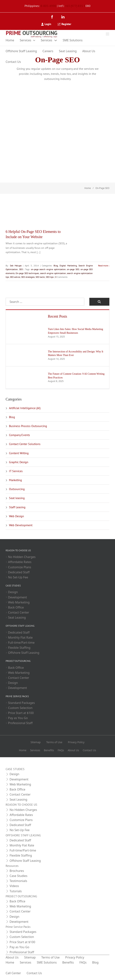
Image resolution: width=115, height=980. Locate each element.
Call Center (13, 948)
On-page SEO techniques (30, 248)
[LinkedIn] (63, 17)
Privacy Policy (76, 717)
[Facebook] (53, 17)
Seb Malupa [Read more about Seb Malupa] (16, 240)
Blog (55, 240)
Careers (48, 51)
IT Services (16, 446)
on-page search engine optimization (48, 244)
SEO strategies (40, 252)
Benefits (49, 725)
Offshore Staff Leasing (21, 51)
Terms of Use (54, 717)
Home (10, 40)
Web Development (21, 500)
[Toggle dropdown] (34, 40)
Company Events (19, 410)
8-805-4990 (48, 6)
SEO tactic (53, 252)
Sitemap (36, 717)
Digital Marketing (67, 240)
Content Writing (19, 428)
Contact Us (13, 62)
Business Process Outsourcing (28, 401)
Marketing (15, 455)
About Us (89, 51)
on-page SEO (72, 244)
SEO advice (27, 252)
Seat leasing (17, 473)
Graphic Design (19, 437)
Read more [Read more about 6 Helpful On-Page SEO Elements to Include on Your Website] (103, 240)
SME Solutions (73, 40)
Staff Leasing (17, 482)
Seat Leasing (68, 51)
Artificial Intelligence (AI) (25, 383)
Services (26, 40)
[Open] (108, 34)
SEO (21, 244)
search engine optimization (60, 248)
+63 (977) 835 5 (75, 6)
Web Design (16, 491)
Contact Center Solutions (25, 419)
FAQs (61, 725)
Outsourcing (17, 464)
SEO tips (62, 252)
